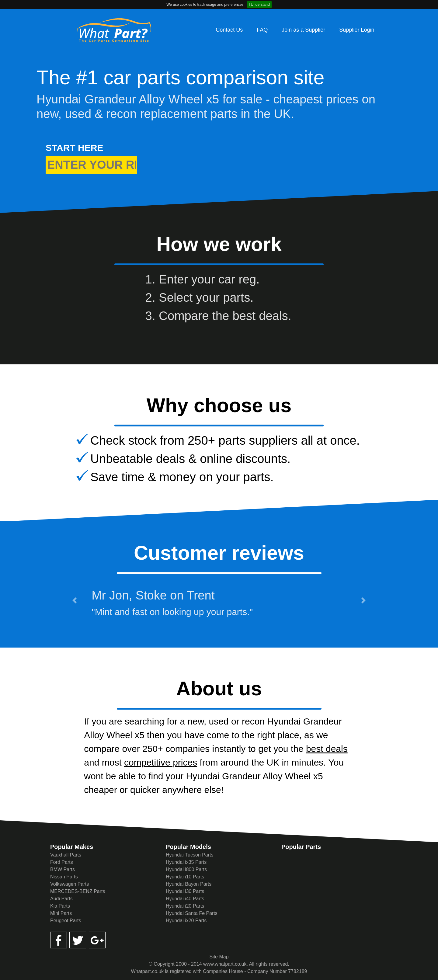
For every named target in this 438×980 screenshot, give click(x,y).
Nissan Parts (64, 877)
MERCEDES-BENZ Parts (78, 891)
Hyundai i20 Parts (185, 906)
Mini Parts (61, 913)
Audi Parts (61, 899)
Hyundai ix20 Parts (186, 921)
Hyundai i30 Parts (185, 891)
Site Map (219, 957)
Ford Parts (62, 862)
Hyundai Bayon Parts (189, 884)
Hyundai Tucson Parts (190, 855)
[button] (75, 600)
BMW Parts (63, 869)
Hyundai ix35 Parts (186, 862)
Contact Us (229, 30)
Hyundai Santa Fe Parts (192, 913)
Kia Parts (60, 906)
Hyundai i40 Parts (185, 899)
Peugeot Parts (66, 921)
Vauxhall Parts (66, 855)
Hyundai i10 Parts (185, 877)
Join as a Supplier (303, 30)
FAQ (262, 30)
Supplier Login (357, 30)
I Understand (259, 5)
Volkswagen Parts (70, 884)
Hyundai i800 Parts (186, 869)
